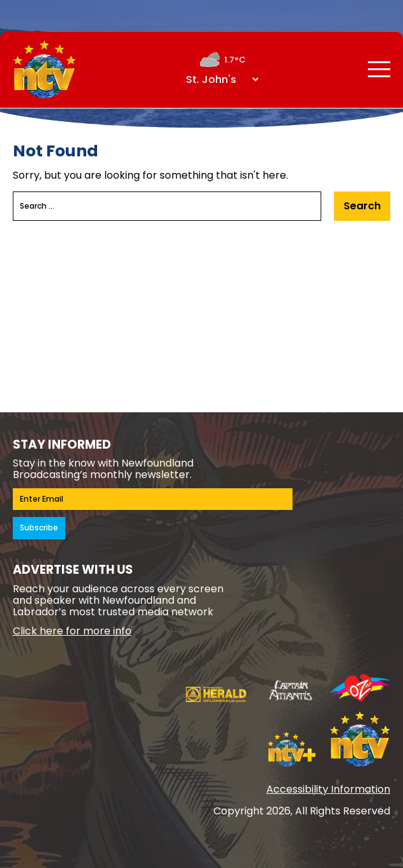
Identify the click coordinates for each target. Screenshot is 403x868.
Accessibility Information (328, 789)
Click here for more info (72, 631)
